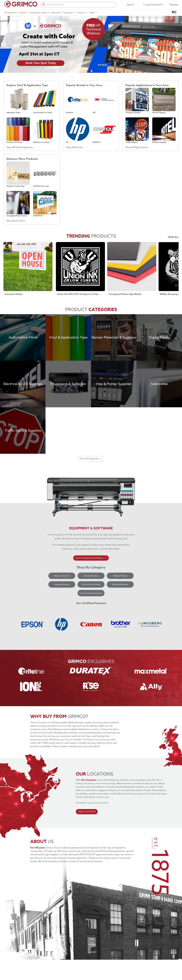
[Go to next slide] (176, 44)
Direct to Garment (62, 576)
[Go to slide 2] (92, 71)
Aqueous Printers (62, 584)
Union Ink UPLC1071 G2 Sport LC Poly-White (80, 294)
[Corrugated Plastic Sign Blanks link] (132, 267)
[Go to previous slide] (3, 44)
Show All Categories (91, 459)
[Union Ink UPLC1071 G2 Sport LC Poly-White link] (80, 267)
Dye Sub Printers (91, 576)
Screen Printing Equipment (91, 593)
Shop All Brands (74, 147)
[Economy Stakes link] (28, 267)
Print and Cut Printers (91, 584)
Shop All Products (16, 221)
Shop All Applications (137, 147)
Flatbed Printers (120, 576)
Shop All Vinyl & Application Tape (20, 147)
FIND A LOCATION (87, 812)
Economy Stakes (14, 294)
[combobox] (78, 5)
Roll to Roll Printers (120, 584)
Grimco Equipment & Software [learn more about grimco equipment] (91, 558)
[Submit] (43, 5)
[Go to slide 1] (88, 71)
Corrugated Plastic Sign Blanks (125, 294)
